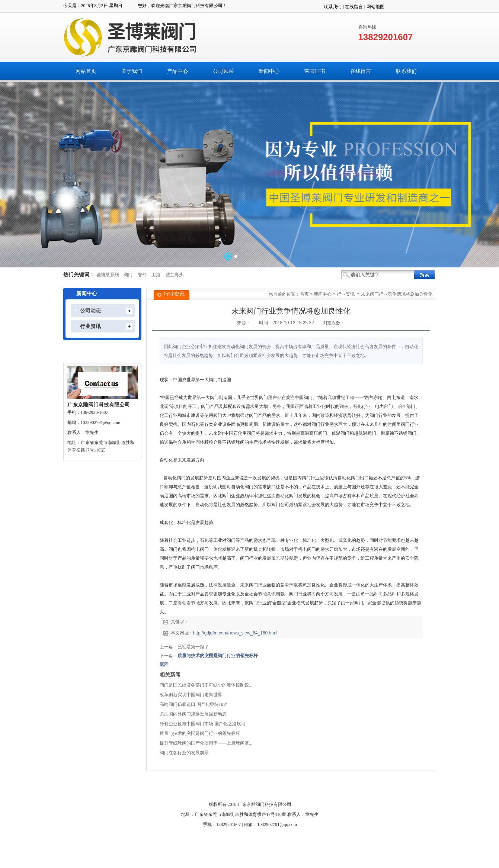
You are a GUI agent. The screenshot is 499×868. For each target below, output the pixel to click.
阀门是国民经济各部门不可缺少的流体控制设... (206, 685)
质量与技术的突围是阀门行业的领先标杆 (218, 656)
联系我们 (333, 7)
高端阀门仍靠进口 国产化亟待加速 (194, 704)
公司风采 (198, 788)
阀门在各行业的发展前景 (184, 753)
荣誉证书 (249, 788)
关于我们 (148, 788)
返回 (164, 665)
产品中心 (173, 788)
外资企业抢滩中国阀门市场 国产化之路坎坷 (203, 724)
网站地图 (375, 7)
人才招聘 (324, 788)
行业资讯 (346, 294)
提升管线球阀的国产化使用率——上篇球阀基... (206, 743)
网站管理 (375, 788)
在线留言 (354, 7)
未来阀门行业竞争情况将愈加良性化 (397, 294)
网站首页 (123, 788)
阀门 (128, 275)
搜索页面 (350, 788)
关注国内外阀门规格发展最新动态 (193, 714)
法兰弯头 (175, 275)
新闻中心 (323, 294)
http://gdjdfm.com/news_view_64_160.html (235, 633)
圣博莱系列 (108, 275)
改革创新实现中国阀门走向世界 (191, 695)
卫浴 (156, 275)
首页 (304, 294)
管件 (142, 275)
